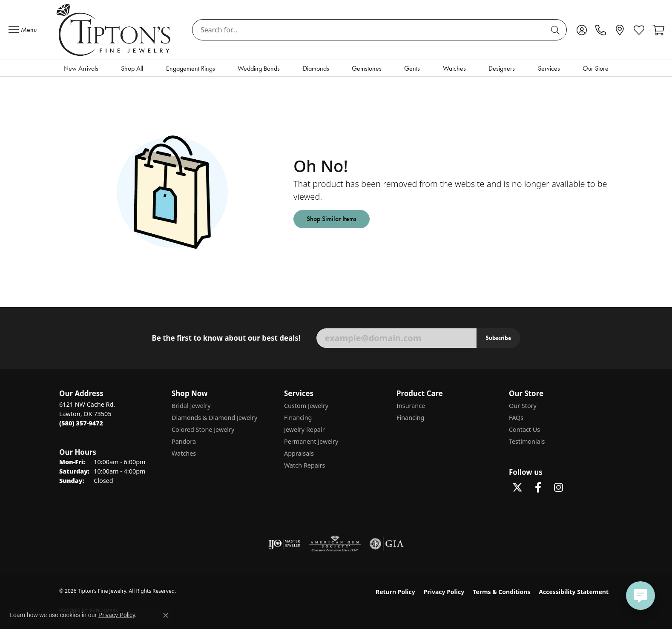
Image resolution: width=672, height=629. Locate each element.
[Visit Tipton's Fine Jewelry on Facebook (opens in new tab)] (538, 488)
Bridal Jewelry (191, 406)
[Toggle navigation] (25, 30)
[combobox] (370, 30)
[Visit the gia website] (387, 544)
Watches (454, 68)
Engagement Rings (191, 68)
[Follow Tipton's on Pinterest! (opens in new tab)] (579, 488)
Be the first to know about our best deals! (226, 338)
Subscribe (498, 338)
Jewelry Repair (304, 429)
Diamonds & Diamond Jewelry (214, 418)
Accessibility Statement (574, 592)
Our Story (523, 406)
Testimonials (527, 441)
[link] (601, 30)
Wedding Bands (259, 68)
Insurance (411, 406)
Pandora (184, 441)
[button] (582, 30)
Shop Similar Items (332, 219)
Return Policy (395, 592)
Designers (502, 68)
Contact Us (524, 429)
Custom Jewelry (306, 406)
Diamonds (316, 68)
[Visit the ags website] (335, 544)
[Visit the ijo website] (284, 544)
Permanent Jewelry (311, 441)
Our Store (596, 68)
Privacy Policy (444, 592)
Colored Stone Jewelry (203, 429)
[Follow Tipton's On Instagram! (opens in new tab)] (558, 488)
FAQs (516, 418)
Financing (298, 418)
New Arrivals (81, 68)
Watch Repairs (304, 465)
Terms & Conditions (501, 592)
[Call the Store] (81, 423)
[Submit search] (557, 30)
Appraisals (299, 453)
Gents (412, 68)
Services (549, 68)
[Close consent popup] (166, 615)
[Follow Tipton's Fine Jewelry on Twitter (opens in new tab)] (517, 488)
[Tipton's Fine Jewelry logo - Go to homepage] (114, 30)
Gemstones (367, 68)
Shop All (132, 68)
